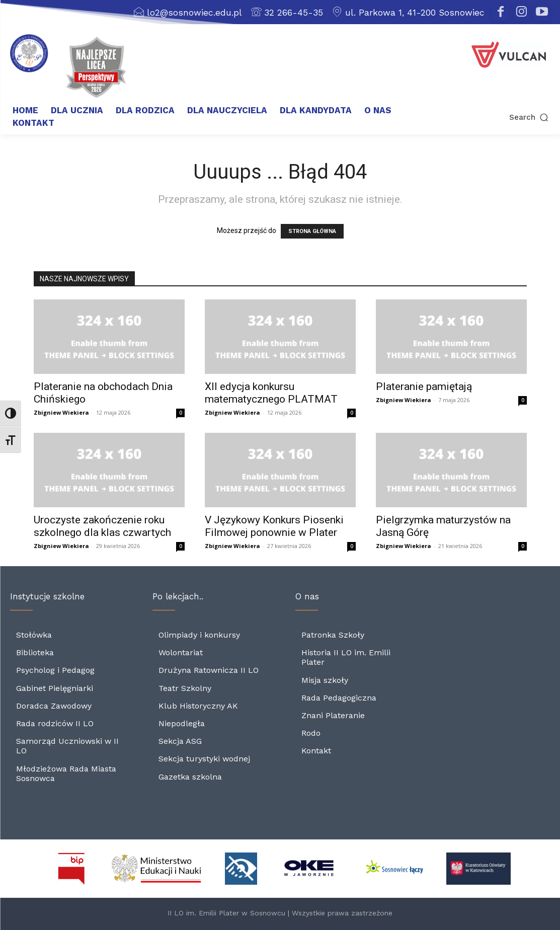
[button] (498, 117)
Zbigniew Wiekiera (61, 412)
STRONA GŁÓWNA (312, 231)
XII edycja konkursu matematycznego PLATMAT (271, 393)
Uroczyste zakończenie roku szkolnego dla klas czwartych (102, 526)
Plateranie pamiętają (424, 386)
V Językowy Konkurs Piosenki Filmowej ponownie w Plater (274, 526)
